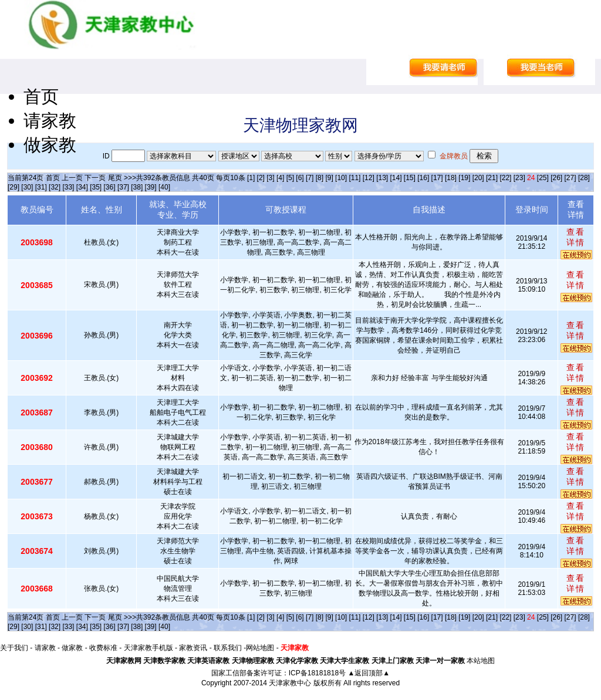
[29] (13, 187)
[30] (27, 187)
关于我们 (14, 648)
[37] (123, 187)
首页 (41, 97)
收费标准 (103, 648)
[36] (110, 187)
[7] (310, 178)
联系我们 (228, 648)
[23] (519, 178)
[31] (41, 187)
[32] (55, 187)
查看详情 (576, 237)
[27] (570, 178)
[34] (82, 187)
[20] (478, 178)
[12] (369, 178)
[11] (354, 178)
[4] (280, 178)
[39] (151, 187)
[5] (290, 178)
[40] (164, 187)
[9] (329, 178)
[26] (556, 178)
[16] (423, 178)
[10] (341, 178)
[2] (261, 178)
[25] (543, 178)
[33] (68, 187)
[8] (320, 178)
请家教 (50, 121)
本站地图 (481, 661)
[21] (492, 178)
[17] (437, 178)
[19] (464, 178)
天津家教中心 (290, 683)
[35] (96, 187)
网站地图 (260, 648)
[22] (505, 178)
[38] (137, 187)
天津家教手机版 (148, 648)
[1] (251, 178)
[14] (396, 178)
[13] (382, 178)
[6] (300, 178)
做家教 (50, 145)
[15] (410, 178)
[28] (584, 178)
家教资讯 (193, 648)
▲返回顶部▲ (369, 673)
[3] (270, 178)
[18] (451, 178)
